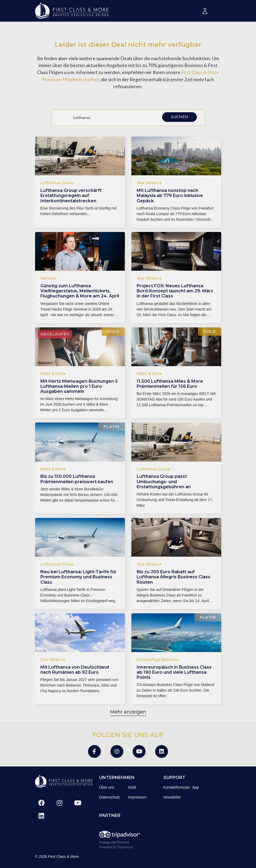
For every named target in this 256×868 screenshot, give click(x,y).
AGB (132, 787)
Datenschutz (110, 797)
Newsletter (172, 797)
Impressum (137, 797)
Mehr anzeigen (128, 712)
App (196, 787)
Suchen (179, 117)
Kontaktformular (177, 787)
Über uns (107, 787)
